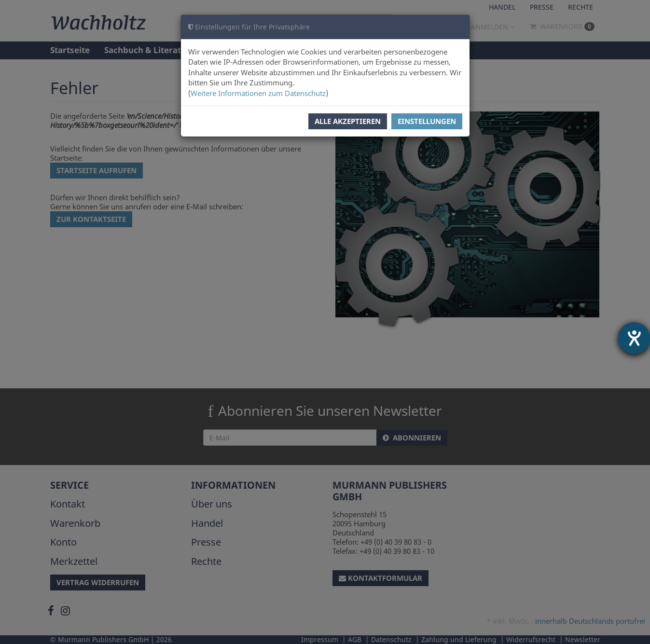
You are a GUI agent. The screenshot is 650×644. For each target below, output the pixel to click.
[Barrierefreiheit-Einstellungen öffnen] (634, 338)
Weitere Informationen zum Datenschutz (258, 93)
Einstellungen (427, 121)
